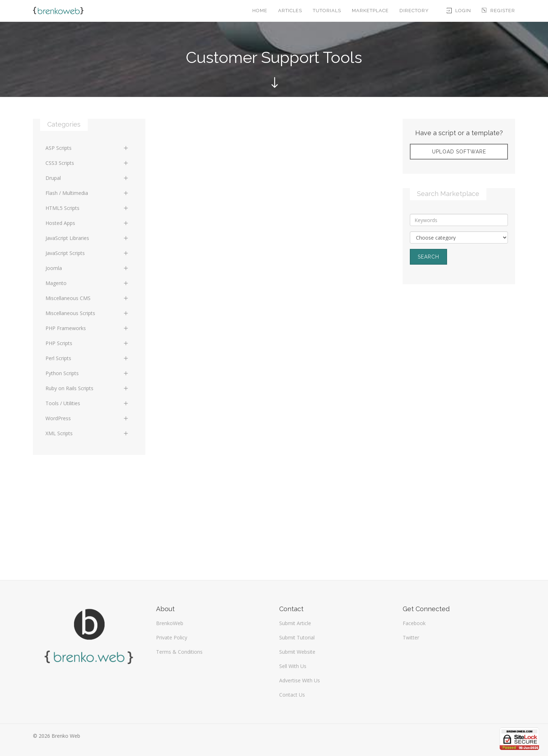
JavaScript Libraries (87, 238)
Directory (414, 11)
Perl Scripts (87, 358)
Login (459, 11)
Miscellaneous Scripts (87, 313)
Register (498, 11)
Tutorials (327, 11)
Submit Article (295, 623)
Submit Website (297, 652)
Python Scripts (87, 373)
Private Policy (172, 637)
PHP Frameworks (87, 328)
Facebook (414, 623)
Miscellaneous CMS (87, 298)
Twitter (411, 637)
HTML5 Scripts (87, 208)
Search (428, 257)
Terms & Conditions (179, 652)
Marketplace (370, 11)
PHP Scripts (87, 343)
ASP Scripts (87, 148)
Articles (290, 11)
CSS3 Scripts (87, 163)
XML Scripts (87, 433)
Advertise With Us (300, 680)
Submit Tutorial (297, 637)
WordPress (87, 418)
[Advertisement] (459, 343)
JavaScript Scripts (87, 253)
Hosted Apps (87, 223)
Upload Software (459, 152)
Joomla (87, 268)
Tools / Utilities (87, 403)
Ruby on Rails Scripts (87, 388)
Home (260, 11)
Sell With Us (293, 666)
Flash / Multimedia (87, 193)
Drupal (87, 178)
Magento (87, 283)
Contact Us (292, 695)
